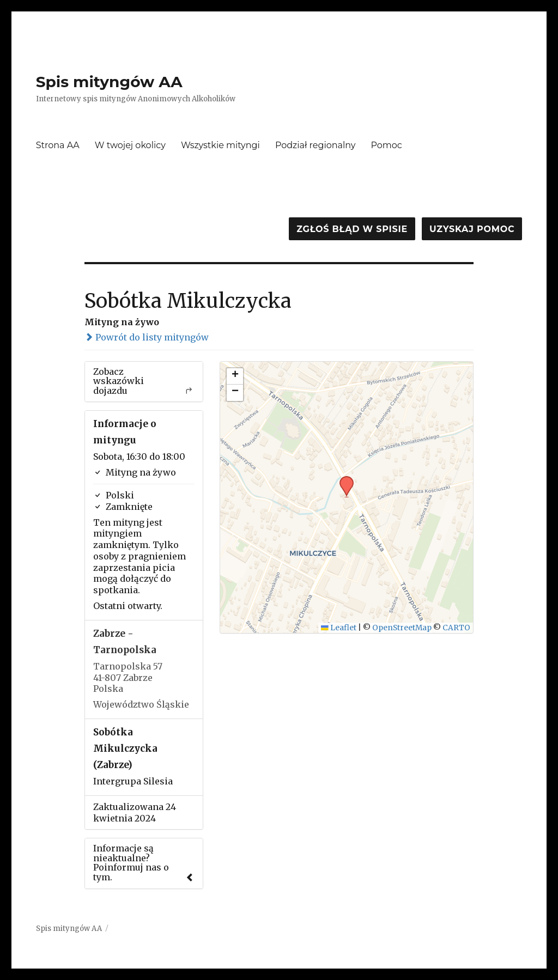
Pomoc (387, 145)
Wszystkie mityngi (220, 145)
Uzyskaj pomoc (472, 229)
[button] (343, 479)
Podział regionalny (316, 145)
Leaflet (339, 628)
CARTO (456, 628)
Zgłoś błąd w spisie (352, 229)
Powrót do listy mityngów (147, 337)
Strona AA (58, 145)
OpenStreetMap (402, 628)
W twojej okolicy (130, 145)
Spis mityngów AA (109, 82)
